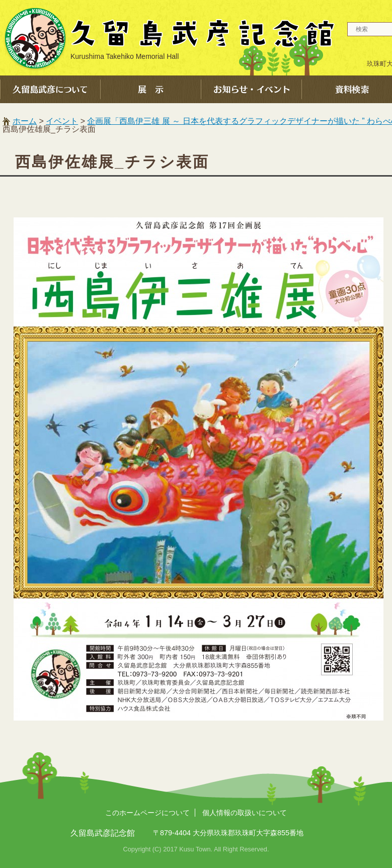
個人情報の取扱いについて (245, 813)
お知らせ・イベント (252, 89)
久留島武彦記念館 (169, 38)
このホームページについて (147, 813)
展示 (151, 89)
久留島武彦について (50, 89)
